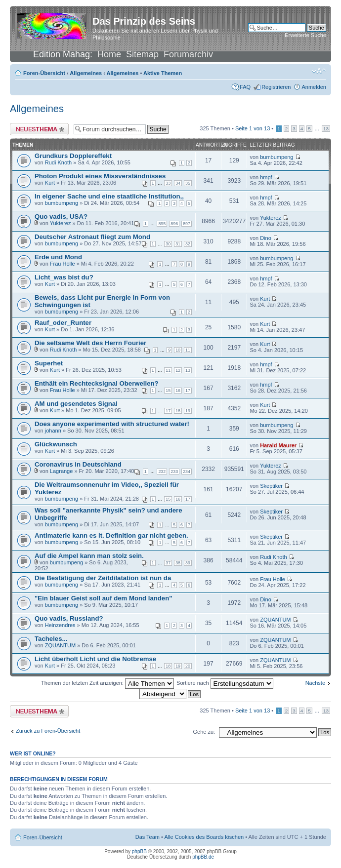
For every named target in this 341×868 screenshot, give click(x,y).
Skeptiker (271, 486)
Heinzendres (60, 625)
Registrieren (276, 87)
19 (188, 411)
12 (178, 370)
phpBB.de (203, 857)
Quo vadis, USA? (61, 217)
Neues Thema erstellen (39, 129)
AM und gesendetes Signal (76, 404)
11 (188, 350)
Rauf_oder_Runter (63, 323)
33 (168, 183)
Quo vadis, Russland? (69, 618)
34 (178, 183)
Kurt (50, 183)
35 (188, 183)
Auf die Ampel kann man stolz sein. (89, 556)
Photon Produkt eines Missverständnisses (100, 176)
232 (162, 472)
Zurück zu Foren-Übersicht (48, 731)
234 (187, 472)
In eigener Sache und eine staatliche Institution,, (109, 196)
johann (53, 431)
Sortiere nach (225, 683)
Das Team (148, 837)
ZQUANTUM (275, 620)
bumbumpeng (277, 157)
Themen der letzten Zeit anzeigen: (107, 683)
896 (174, 224)
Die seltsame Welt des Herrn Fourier (90, 343)
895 (162, 224)
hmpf (266, 177)
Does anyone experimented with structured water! (112, 424)
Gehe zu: (204, 732)
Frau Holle (63, 264)
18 (178, 411)
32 (188, 244)
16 (178, 391)
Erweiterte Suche (305, 35)
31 (178, 244)
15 (168, 391)
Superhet (49, 363)
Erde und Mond (58, 257)
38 (178, 563)
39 (188, 563)
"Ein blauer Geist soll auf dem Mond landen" (104, 598)
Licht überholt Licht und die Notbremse (95, 659)
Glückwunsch (56, 444)
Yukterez (61, 223)
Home (109, 54)
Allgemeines (86, 73)
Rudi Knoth (58, 162)
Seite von (253, 128)
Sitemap (142, 54)
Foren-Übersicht (44, 73)
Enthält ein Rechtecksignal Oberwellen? (97, 383)
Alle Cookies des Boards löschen (204, 837)
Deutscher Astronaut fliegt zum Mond (92, 237)
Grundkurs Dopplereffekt (73, 156)
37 (168, 563)
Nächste (315, 683)
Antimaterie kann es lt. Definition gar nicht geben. (111, 535)
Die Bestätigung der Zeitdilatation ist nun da (103, 578)
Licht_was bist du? (64, 277)
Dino (266, 238)
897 (187, 224)
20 (188, 666)
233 (174, 472)
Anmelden (314, 87)
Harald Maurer (278, 445)
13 (326, 129)
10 (178, 350)
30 (168, 244)
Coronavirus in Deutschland (78, 464)
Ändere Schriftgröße (319, 71)
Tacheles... (51, 639)
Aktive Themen (163, 73)
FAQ (245, 87)
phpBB (139, 851)
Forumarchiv (188, 54)
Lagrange (62, 471)
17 (188, 391)
